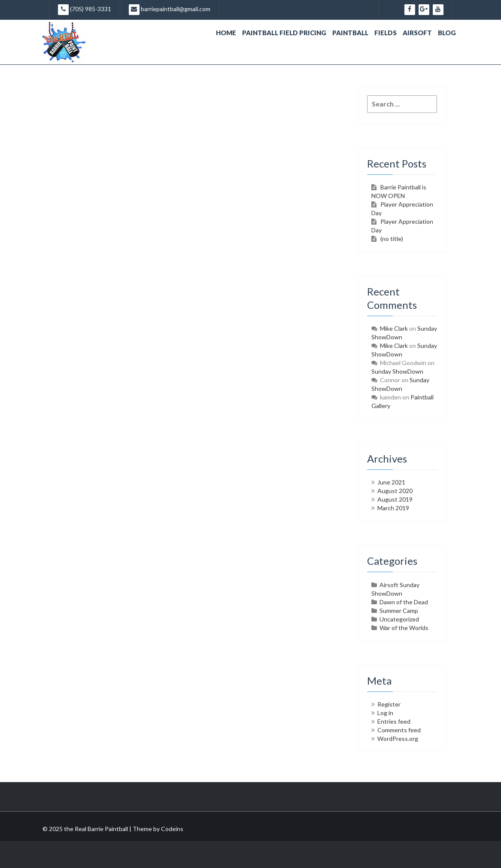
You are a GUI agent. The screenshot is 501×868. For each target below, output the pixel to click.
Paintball (350, 33)
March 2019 (393, 508)
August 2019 (395, 499)
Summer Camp (399, 611)
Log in (385, 713)
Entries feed (394, 721)
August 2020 (395, 491)
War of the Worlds (404, 628)
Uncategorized (399, 619)
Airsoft (417, 33)
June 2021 (391, 482)
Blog (447, 33)
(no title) (392, 239)
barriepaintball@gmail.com (170, 10)
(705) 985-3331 (85, 10)
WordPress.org (398, 739)
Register (389, 704)
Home (226, 33)
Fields (386, 33)
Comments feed (399, 730)
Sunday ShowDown (397, 371)
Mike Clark (394, 328)
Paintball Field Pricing (284, 33)
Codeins (172, 829)
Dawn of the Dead (404, 602)
